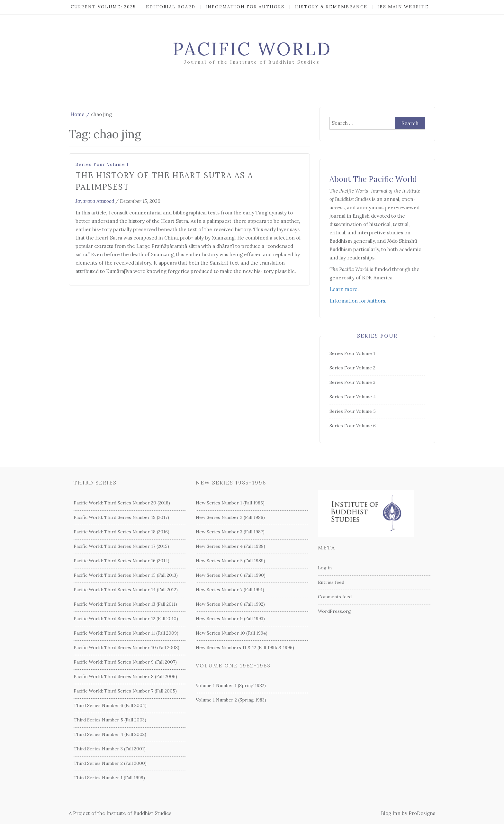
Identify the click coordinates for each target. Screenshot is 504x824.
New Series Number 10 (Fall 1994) (232, 633)
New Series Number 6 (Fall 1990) (231, 575)
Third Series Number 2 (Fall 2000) (110, 763)
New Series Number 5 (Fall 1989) (230, 561)
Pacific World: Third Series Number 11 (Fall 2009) (126, 633)
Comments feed (335, 597)
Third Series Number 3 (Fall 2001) (110, 749)
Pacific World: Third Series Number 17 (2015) (121, 546)
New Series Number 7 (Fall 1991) (230, 590)
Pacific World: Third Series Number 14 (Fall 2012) (126, 590)
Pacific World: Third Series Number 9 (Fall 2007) (125, 662)
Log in (325, 568)
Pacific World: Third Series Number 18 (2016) (122, 532)
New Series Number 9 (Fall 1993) (230, 619)
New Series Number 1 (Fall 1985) (230, 503)
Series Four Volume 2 (352, 368)
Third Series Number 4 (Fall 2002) (110, 734)
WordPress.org (334, 611)
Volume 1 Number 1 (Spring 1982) (231, 685)
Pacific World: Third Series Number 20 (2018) (122, 503)
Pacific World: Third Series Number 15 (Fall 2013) (126, 575)
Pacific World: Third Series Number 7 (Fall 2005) (125, 691)
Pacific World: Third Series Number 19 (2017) (121, 517)
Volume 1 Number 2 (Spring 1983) (231, 700)
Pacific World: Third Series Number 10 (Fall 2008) (126, 647)
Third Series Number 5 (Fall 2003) (110, 720)
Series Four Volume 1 (102, 164)
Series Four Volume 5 (353, 411)
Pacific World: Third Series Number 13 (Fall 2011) (125, 604)
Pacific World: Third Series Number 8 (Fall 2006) (125, 676)
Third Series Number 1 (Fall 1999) (109, 778)
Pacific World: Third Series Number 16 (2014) (122, 561)
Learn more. (344, 289)
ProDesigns (422, 813)
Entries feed (331, 582)
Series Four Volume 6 (353, 426)
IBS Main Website (403, 7)
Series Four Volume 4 (353, 397)
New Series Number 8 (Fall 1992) (230, 604)
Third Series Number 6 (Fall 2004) (110, 705)
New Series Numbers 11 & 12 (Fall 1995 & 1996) (245, 647)
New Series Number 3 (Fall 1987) (230, 532)
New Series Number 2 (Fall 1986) (230, 517)
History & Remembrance (331, 7)
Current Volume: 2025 (103, 7)
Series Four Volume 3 (352, 382)
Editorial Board (171, 7)
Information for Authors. (358, 301)
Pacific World (252, 49)
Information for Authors (245, 7)
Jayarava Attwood (95, 201)
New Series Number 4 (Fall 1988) (230, 546)
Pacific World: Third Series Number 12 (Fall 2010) (126, 619)
